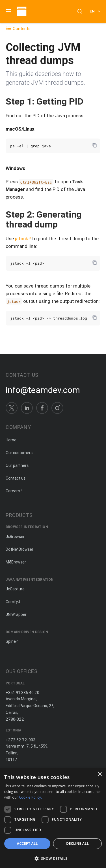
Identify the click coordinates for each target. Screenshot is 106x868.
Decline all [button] (77, 843)
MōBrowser (16, 562)
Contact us (16, 478)
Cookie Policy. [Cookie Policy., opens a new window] (30, 797)
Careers (13, 491)
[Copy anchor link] (89, 101)
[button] (53, 858)
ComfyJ (13, 602)
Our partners (17, 465)
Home (11, 440)
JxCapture (15, 589)
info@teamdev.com (43, 390)
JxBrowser (15, 537)
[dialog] (53, 818)
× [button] (100, 774)
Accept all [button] (27, 843)
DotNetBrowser (20, 549)
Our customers (19, 453)
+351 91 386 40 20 (22, 693)
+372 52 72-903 (20, 740)
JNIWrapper (16, 614)
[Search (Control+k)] (80, 11)
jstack (21, 239)
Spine (11, 641)
